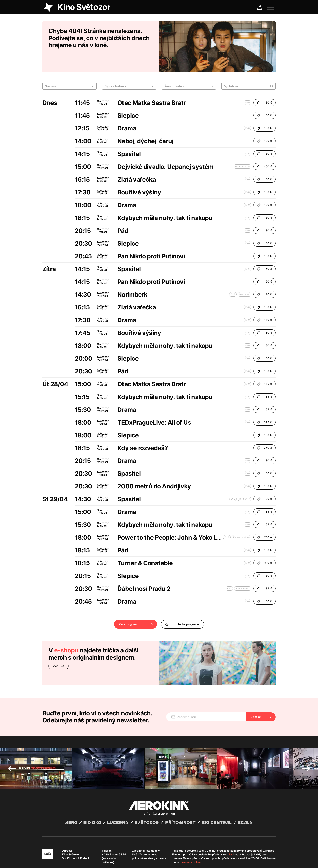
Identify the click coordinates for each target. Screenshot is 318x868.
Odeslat (256, 689)
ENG (248, 85)
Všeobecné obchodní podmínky (61, 860)
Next (306, 741)
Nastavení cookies (146, 860)
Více (59, 648)
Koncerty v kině (242, 520)
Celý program (128, 607)
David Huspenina (81, 856)
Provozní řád (127, 860)
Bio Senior (244, 277)
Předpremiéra (243, 571)
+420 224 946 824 (114, 827)
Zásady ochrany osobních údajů (99, 860)
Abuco (57, 856)
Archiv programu (182, 607)
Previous (12, 741)
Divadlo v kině (242, 149)
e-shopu (66, 633)
